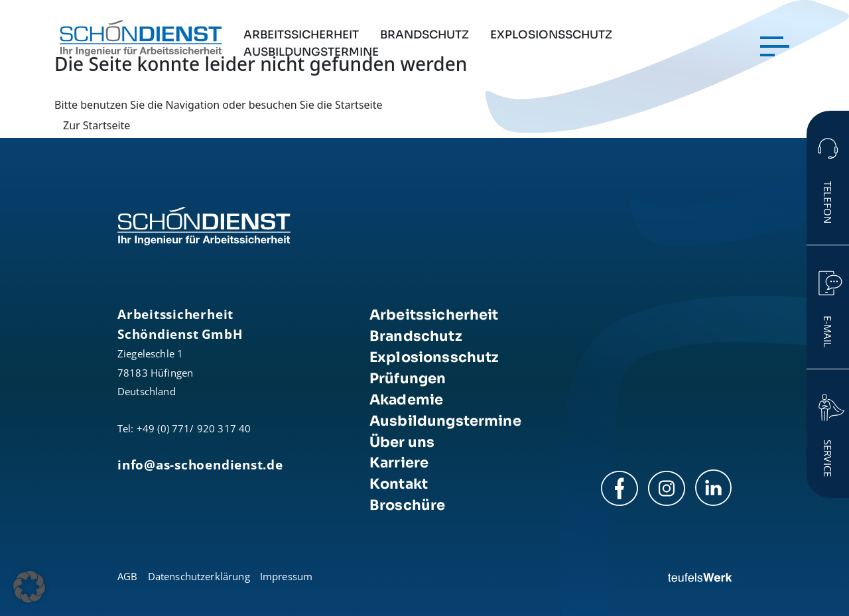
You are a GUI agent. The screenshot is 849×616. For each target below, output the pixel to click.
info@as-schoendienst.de (200, 464)
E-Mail (828, 332)
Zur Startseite (97, 125)
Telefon (828, 202)
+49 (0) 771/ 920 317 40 (194, 428)
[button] (29, 587)
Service (828, 458)
